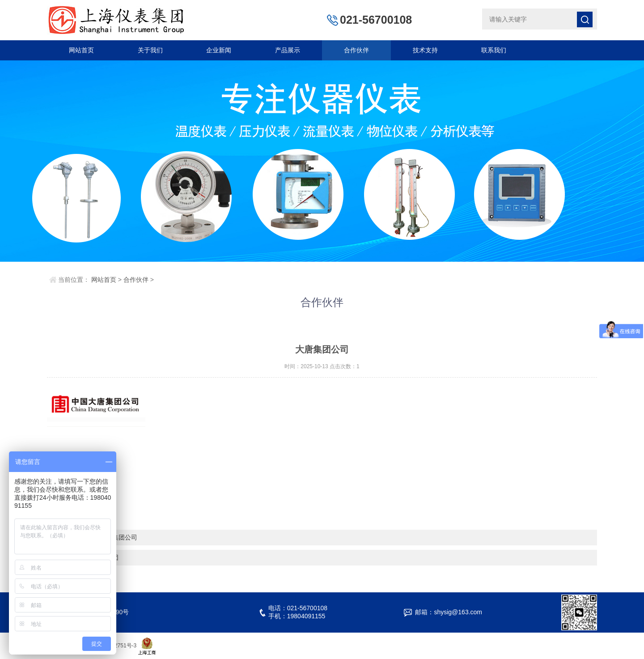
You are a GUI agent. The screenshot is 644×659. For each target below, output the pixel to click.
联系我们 (494, 50)
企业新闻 (219, 50)
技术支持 (425, 50)
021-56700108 (376, 20)
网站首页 (81, 50)
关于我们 (150, 50)
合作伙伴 (356, 50)
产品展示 (288, 50)
